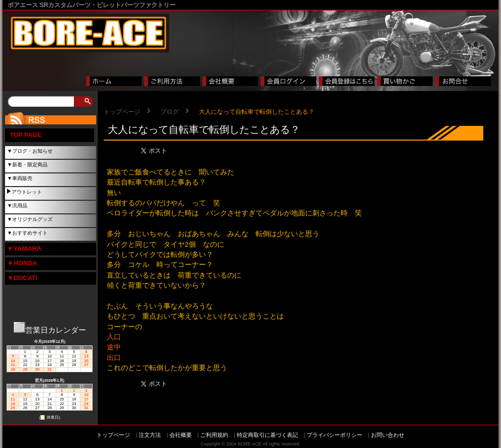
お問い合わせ (388, 435)
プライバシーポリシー (335, 435)
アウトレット (27, 192)
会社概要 (181, 435)
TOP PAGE (26, 135)
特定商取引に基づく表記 (267, 435)
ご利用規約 (214, 435)
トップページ (122, 112)
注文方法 (150, 435)
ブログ (170, 112)
